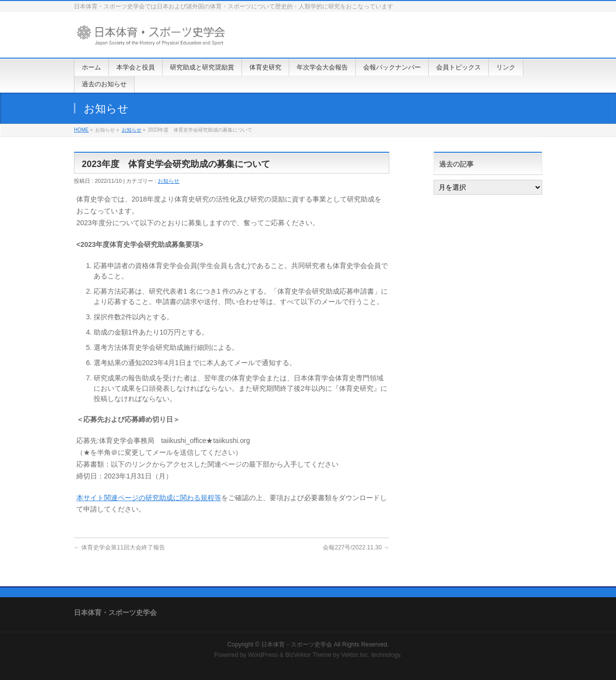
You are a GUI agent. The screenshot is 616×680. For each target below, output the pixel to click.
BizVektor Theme (308, 655)
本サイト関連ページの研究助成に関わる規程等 (149, 498)
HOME (81, 130)
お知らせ (132, 130)
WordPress (263, 655)
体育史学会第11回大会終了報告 (120, 547)
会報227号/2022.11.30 (356, 547)
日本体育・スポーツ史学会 (297, 645)
